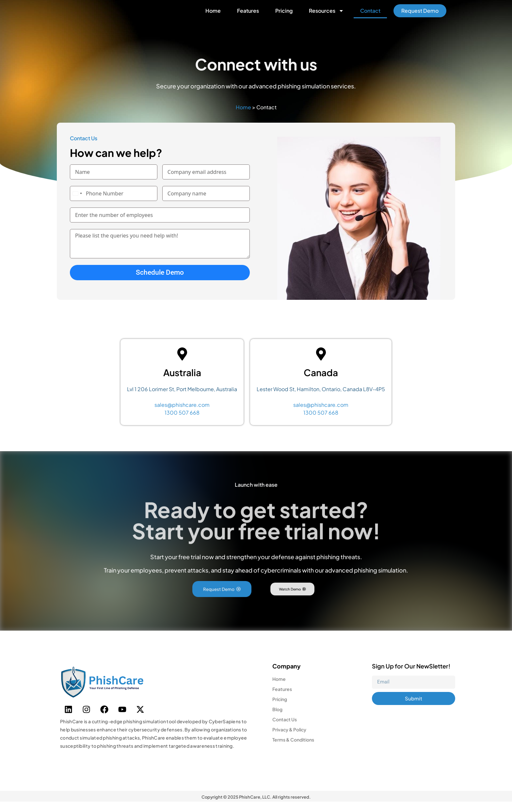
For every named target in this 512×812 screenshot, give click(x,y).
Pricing (284, 16)
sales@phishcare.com (182, 415)
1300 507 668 (182, 423)
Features (248, 16)
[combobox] (77, 204)
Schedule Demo (160, 283)
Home (213, 16)
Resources (326, 16)
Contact (370, 16)
